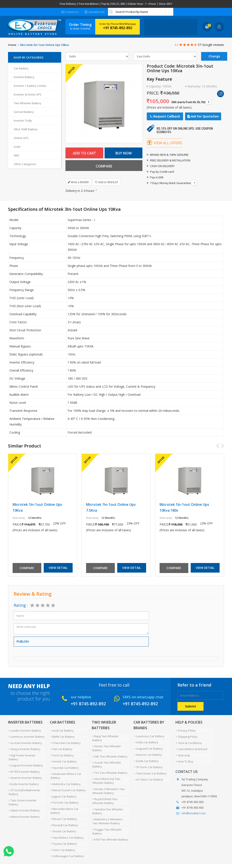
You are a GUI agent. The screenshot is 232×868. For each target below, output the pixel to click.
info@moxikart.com (194, 807)
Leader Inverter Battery (24, 730)
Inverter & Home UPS (28, 94)
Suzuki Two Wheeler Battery (106, 757)
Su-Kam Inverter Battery (25, 740)
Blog (112, 851)
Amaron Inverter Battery (25, 766)
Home (12, 45)
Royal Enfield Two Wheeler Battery (110, 790)
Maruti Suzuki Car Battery (67, 781)
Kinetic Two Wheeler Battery (106, 743)
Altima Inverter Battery (24, 800)
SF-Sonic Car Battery (148, 762)
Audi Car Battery (61, 730)
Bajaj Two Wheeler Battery (110, 736)
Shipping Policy (186, 735)
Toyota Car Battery (63, 826)
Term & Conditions (188, 740)
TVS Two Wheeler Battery (109, 764)
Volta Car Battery (145, 741)
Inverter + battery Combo (30, 86)
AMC (17, 155)
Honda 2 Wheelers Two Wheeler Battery (108, 781)
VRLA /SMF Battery (26, 129)
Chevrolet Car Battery (65, 740)
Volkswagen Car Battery (66, 837)
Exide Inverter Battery (23, 772)
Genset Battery (24, 112)
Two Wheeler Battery (28, 103)
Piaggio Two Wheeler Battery (106, 817)
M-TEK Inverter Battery (24, 761)
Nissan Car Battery (63, 806)
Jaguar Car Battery (63, 786)
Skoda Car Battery (63, 816)
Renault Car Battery (63, 811)
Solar (17, 147)
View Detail (58, 568)
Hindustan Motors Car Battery (65, 768)
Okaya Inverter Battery (24, 746)
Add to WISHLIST (107, 182)
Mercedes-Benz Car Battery (64, 798)
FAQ (102, 851)
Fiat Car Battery (61, 746)
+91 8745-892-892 (118, 28)
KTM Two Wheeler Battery (110, 824)
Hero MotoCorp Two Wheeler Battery (106, 771)
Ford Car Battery (61, 751)
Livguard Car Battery (148, 746)
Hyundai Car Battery (64, 761)
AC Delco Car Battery (148, 772)
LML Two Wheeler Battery (109, 750)
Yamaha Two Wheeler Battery (107, 799)
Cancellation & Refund (191, 746)
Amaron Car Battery (147, 751)
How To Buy (184, 756)
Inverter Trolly (23, 121)
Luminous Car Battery (149, 736)
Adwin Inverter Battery (24, 795)
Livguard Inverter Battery (25, 756)
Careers (69, 851)
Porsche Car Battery (64, 791)
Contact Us (70, 12)
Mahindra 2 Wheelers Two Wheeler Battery (110, 808)
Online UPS (21, 138)
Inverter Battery (24, 77)
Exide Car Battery (146, 756)
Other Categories (25, 164)
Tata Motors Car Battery (66, 821)
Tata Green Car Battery (150, 767)
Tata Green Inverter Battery (22, 788)
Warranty (183, 751)
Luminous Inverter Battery (26, 735)
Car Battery (21, 68)
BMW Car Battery (62, 735)
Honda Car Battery (63, 756)
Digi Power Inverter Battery (27, 751)
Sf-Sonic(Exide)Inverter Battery (24, 779)
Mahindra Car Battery (65, 776)
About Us (27, 851)
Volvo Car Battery (62, 832)
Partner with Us (48, 851)
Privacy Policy (185, 730)
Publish (23, 641)
